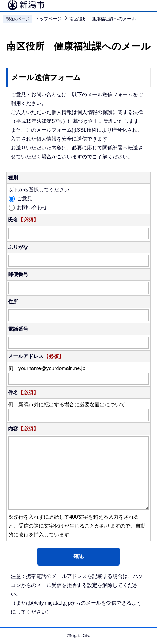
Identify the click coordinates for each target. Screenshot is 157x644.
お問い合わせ (32, 207)
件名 (23, 392)
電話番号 (18, 329)
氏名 (23, 220)
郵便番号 (18, 274)
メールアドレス (36, 356)
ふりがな (18, 247)
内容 (23, 429)
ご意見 (24, 199)
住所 (13, 302)
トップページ (48, 19)
